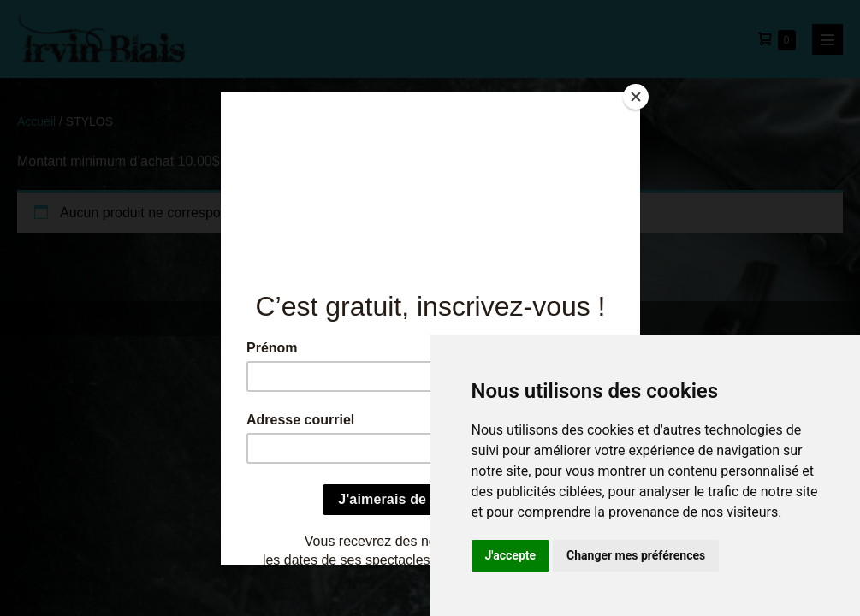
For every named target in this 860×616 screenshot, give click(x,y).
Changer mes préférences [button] (636, 555)
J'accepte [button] (511, 555)
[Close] (636, 97)
